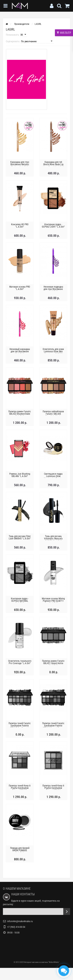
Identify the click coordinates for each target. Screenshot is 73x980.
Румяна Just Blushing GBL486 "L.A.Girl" (20, 475)
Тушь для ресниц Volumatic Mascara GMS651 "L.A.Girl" (53, 539)
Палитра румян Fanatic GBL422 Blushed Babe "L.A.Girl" (20, 414)
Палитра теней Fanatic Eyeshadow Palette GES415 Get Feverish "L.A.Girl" (20, 727)
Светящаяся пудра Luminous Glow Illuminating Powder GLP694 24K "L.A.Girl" (53, 477)
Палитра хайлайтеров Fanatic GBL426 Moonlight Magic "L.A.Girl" (53, 415)
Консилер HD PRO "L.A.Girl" (20, 226)
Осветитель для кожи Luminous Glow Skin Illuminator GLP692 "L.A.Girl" (53, 353)
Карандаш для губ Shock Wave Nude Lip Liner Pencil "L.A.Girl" (53, 164)
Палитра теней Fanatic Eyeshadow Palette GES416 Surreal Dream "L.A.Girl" (53, 727)
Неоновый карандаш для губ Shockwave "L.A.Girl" (20, 351)
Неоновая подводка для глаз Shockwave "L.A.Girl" (53, 289)
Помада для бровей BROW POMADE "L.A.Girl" (20, 850)
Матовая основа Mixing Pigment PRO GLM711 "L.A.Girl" (53, 601)
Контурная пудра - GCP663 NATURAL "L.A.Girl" (20, 601)
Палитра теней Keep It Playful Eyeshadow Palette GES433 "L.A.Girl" (20, 789)
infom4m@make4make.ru (20, 921)
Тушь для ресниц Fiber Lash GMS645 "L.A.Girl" (20, 537)
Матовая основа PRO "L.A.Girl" (20, 288)
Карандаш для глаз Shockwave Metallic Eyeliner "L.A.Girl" (20, 164)
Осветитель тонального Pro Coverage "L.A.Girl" (20, 662)
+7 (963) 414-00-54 (16, 927)
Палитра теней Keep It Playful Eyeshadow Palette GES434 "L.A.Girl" (53, 789)
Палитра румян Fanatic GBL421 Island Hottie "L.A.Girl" (53, 663)
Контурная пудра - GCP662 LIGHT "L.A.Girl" (53, 226)
